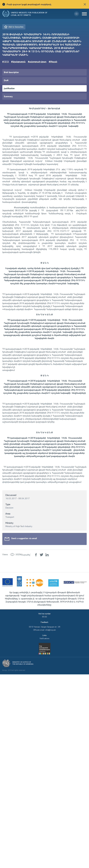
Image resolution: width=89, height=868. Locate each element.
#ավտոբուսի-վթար (37, 62)
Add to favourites (16, 27)
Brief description (11, 72)
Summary (8, 96)
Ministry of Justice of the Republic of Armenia (23, 663)
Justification (9, 88)
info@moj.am (51, 630)
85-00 (44, 617)
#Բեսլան (53, 62)
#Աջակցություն (18, 62)
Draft (6, 80)
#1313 (5, 62)
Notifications (44, 638)
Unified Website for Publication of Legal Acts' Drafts (29, 14)
